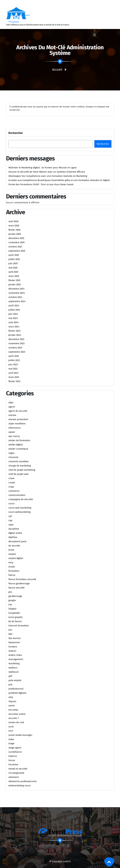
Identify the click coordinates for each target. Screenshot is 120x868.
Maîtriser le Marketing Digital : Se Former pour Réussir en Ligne (42, 168)
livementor (14, 642)
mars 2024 (14, 327)
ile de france (15, 621)
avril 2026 (13, 221)
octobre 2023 (15, 348)
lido (10, 634)
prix (10, 685)
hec (10, 605)
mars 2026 (14, 226)
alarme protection (18, 419)
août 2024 (14, 306)
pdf (10, 676)
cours (11, 504)
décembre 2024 (16, 289)
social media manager (20, 735)
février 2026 (14, 230)
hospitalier (14, 613)
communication (17, 495)
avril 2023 (13, 373)
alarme (12, 415)
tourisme (13, 764)
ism (10, 630)
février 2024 (15, 331)
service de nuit (16, 722)
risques (12, 701)
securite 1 (14, 718)
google (12, 600)
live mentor (15, 638)
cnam (11, 478)
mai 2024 (13, 318)
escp (11, 562)
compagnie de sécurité (21, 499)
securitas (13, 710)
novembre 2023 (16, 343)
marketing (14, 663)
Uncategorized (16, 773)
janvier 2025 (15, 285)
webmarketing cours (20, 786)
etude (12, 567)
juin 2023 (13, 364)
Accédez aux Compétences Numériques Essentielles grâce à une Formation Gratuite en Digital (59, 180)
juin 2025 (13, 263)
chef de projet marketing (22, 470)
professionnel (16, 689)
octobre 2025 (15, 247)
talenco (13, 756)
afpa (11, 403)
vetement (14, 777)
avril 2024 (14, 322)
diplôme (13, 537)
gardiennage (15, 596)
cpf (10, 516)
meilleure (14, 672)
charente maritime (19, 461)
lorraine (13, 647)
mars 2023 (14, 377)
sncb (11, 727)
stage (11, 743)
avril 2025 (13, 272)
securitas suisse (17, 714)
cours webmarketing (20, 512)
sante (12, 706)
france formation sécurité (22, 579)
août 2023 (14, 356)
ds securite (14, 546)
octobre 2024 (15, 297)
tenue (12, 760)
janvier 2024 (15, 335)
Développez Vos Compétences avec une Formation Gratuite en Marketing (48, 176)
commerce (14, 491)
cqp (10, 520)
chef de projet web (18, 474)
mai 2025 (13, 268)
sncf (11, 731)
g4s (10, 592)
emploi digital (16, 558)
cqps (11, 525)
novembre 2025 (16, 242)
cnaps (12, 482)
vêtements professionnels (22, 781)
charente (13, 457)
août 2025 (14, 255)
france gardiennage (19, 583)
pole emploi (15, 680)
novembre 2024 (17, 293)
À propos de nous (19, 15)
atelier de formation (19, 440)
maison (12, 651)
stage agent (15, 748)
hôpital (12, 609)
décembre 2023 (16, 339)
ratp (11, 697)
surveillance (15, 752)
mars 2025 (14, 276)
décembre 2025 (16, 238)
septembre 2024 (17, 301)
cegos (11, 453)
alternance (15, 428)
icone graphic (16, 617)
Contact (14, 22)
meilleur (13, 668)
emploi (12, 554)
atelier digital (16, 445)
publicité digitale (17, 693)
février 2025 (14, 280)
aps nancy (14, 436)
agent (12, 407)
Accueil (57, 70)
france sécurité (16, 588)
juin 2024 (13, 314)
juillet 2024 (14, 310)
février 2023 (14, 381)
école (11, 550)
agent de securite (18, 411)
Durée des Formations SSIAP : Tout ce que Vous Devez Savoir (41, 184)
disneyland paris (17, 541)
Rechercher (16, 133)
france (12, 575)
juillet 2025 (14, 259)
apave (12, 432)
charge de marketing (20, 466)
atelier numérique (18, 449)
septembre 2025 (17, 251)
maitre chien (15, 655)
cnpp (11, 487)
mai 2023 (13, 369)
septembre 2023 (17, 352)
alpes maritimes (17, 424)
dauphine (14, 529)
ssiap (11, 739)
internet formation (19, 626)
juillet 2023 (14, 360)
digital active (15, 533)
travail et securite (18, 769)
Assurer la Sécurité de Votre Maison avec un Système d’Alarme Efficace (47, 172)
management (16, 659)
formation (14, 571)
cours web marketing (20, 508)
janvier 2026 (15, 234)
